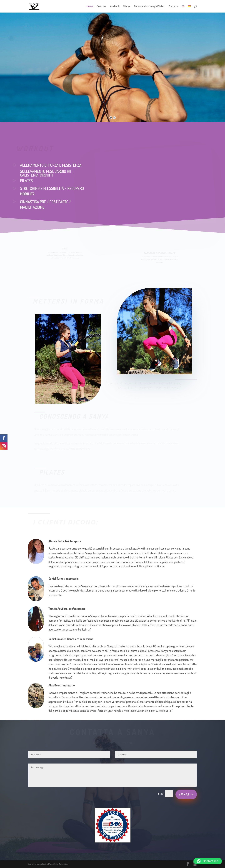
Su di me (101, 7)
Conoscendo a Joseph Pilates (149, 7)
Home (90, 7)
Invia (184, 794)
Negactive (64, 864)
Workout (115, 7)
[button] (208, 861)
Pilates (127, 7)
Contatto (173, 7)
